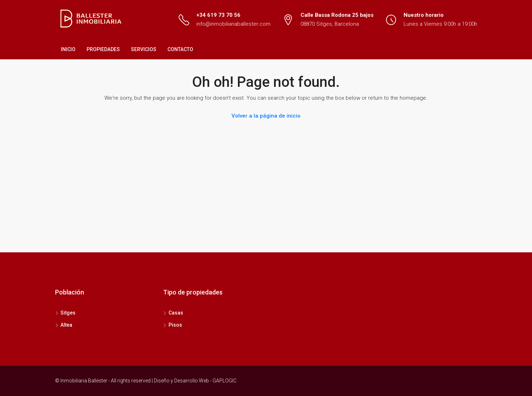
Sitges (68, 313)
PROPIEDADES (103, 49)
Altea (66, 325)
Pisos (175, 325)
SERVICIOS (144, 49)
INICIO (68, 49)
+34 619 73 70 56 (218, 15)
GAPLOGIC (224, 381)
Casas (176, 313)
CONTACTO (180, 49)
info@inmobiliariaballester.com (233, 24)
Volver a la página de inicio (266, 116)
